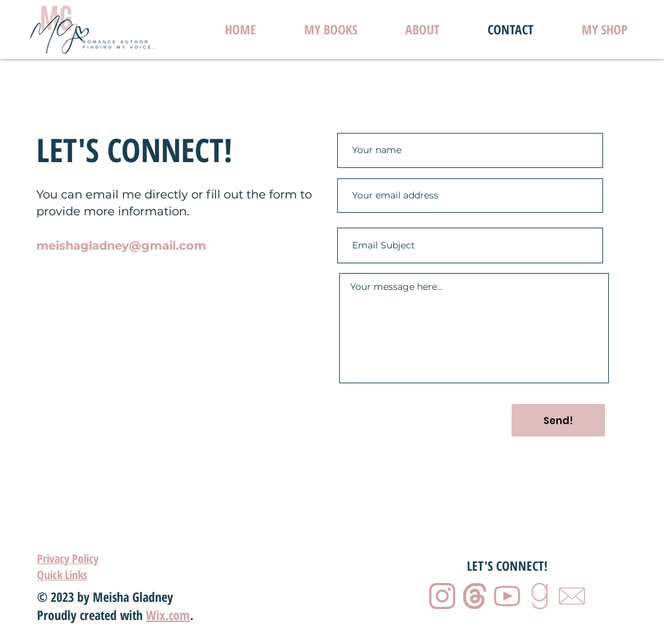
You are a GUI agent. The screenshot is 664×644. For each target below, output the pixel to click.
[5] (572, 596)
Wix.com (168, 615)
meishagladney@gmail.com (121, 246)
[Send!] (558, 420)
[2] (475, 596)
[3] (507, 596)
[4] (539, 596)
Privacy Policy (68, 558)
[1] (442, 596)
